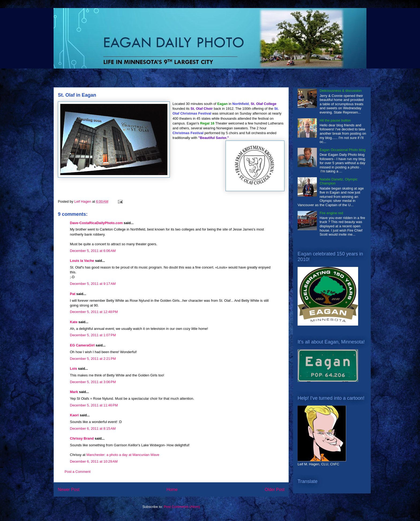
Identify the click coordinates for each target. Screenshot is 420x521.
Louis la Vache (82, 261)
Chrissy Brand (82, 438)
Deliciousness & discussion (341, 91)
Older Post (275, 490)
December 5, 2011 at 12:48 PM (94, 312)
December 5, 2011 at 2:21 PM (93, 359)
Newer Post (69, 490)
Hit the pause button (335, 120)
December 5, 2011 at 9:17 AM (93, 284)
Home (172, 490)
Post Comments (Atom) (182, 507)
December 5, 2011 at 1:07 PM (93, 335)
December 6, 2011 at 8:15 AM (93, 428)
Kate (74, 322)
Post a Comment (78, 472)
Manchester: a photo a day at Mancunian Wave (123, 455)
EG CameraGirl (82, 345)
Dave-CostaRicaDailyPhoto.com (96, 223)
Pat (73, 294)
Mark (74, 392)
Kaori (74, 415)
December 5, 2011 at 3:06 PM (93, 382)
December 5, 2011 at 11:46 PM (94, 405)
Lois (74, 369)
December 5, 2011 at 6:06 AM (93, 251)
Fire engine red (331, 213)
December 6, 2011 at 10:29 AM (94, 461)
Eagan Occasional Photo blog (342, 150)
